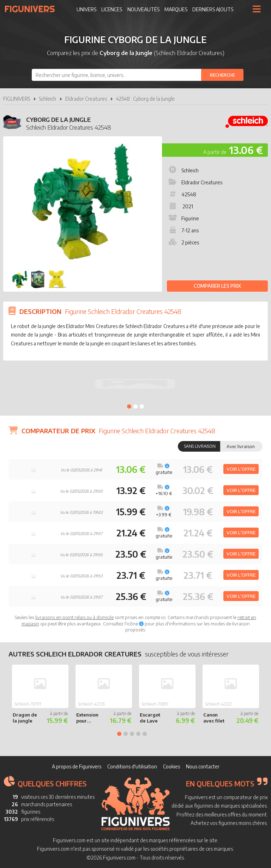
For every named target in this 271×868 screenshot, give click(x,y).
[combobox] (138, 75)
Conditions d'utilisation (132, 766)
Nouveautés (143, 9)
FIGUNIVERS (17, 99)
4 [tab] (138, 734)
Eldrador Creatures (86, 99)
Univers (86, 9)
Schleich (48, 99)
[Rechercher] (222, 75)
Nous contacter (203, 766)
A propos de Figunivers (77, 766)
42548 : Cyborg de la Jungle (145, 99)
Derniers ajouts (213, 9)
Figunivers (33, 9)
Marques (176, 9)
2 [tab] (135, 406)
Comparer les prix (217, 286)
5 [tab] (145, 734)
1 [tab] (129, 406)
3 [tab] (142, 406)
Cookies (171, 766)
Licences (112, 9)
